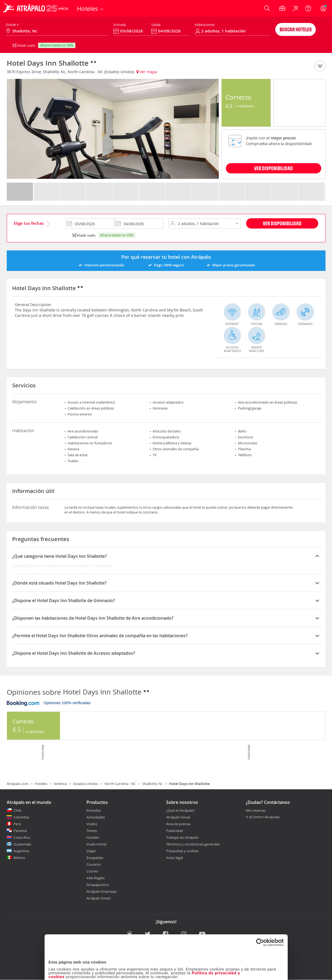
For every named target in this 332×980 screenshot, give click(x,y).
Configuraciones (257, 951)
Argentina (21, 851)
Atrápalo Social (178, 817)
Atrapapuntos (98, 885)
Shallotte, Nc (152, 784)
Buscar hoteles (296, 29)
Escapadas (95, 858)
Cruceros (94, 864)
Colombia (21, 817)
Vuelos (92, 824)
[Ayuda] (308, 8)
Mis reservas (256, 811)
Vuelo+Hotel (96, 844)
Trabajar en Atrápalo (182, 837)
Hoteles (41, 784)
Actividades (96, 817)
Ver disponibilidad (282, 223)
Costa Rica (22, 837)
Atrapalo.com (18, 784)
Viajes (91, 851)
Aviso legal (175, 858)
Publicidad (175, 831)
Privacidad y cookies (182, 851)
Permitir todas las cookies (245, 968)
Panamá (20, 831)
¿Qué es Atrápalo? (181, 810)
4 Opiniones (245, 106)
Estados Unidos (86, 784)
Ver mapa (147, 72)
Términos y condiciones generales (193, 844)
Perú (17, 824)
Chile (17, 810)
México (19, 858)
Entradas (94, 810)
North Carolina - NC (120, 784)
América (60, 784)
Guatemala (22, 844)
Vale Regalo (96, 878)
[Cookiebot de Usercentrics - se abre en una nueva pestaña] (260, 897)
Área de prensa (178, 824)
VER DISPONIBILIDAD (274, 168)
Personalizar (165, 968)
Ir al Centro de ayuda (263, 817)
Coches (92, 871)
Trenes (92, 831)
